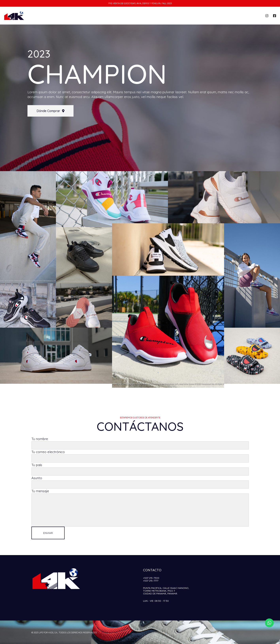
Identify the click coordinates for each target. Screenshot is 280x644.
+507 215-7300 (151, 578)
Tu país (140, 469)
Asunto (140, 482)
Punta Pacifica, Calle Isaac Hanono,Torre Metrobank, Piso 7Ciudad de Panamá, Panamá (166, 591)
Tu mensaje (140, 508)
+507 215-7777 (151, 581)
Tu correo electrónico (140, 456)
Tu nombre (140, 443)
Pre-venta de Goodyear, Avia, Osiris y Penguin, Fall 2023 (140, 3)
